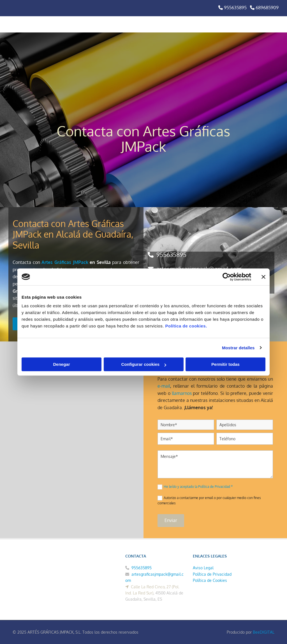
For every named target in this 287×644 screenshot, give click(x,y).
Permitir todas (225, 364)
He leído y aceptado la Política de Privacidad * (198, 487)
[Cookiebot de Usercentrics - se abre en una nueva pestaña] (227, 277)
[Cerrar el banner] (263, 277)
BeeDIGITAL (264, 632)
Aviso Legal (203, 568)
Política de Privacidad (212, 574)
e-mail (164, 386)
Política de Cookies (210, 580)
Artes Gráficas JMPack (65, 262)
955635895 (171, 255)
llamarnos (182, 393)
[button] (191, 24)
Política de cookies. (186, 326)
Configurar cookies (144, 364)
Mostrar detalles (238, 348)
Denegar (61, 364)
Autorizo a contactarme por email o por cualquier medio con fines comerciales (209, 500)
